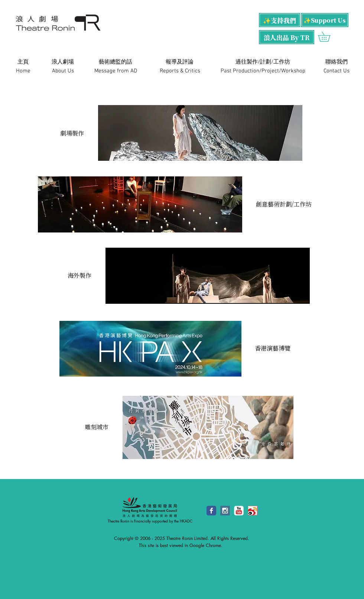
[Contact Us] (337, 71)
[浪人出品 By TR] (287, 37)
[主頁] (23, 62)
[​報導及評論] (179, 62)
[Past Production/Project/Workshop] (263, 71)
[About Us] (63, 71)
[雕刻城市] (97, 427)
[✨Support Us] (325, 20)
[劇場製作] (72, 133)
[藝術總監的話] (115, 62)
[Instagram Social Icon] (225, 511)
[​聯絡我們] (336, 62)
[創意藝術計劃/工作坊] (284, 204)
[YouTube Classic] (239, 511)
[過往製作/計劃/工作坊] (263, 62)
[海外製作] (79, 276)
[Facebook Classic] (211, 511)
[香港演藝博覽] (272, 349)
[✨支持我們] (279, 20)
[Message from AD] (116, 71)
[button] (329, 37)
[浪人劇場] (63, 62)
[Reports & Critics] (180, 71)
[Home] (23, 71)
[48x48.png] (253, 511)
